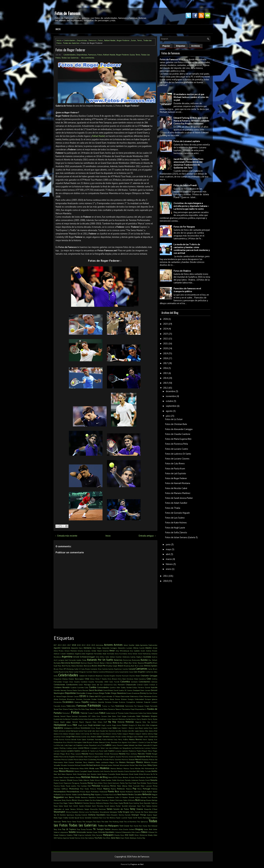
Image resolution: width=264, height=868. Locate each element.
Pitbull (100, 789)
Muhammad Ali (151, 768)
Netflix (154, 771)
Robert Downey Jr (103, 800)
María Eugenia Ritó (96, 757)
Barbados (57, 663)
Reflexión (147, 794)
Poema (113, 789)
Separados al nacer (61, 809)
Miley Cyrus (152, 765)
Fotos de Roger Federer (70, 50)
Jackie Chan (148, 728)
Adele (137, 645)
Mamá (91, 754)
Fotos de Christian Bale (176, 424)
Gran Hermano (143, 716)
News (63, 774)
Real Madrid (122, 794)
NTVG (115, 777)
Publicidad (103, 792)
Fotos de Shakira (182, 271)
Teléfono (154, 818)
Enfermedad (139, 699)
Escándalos (68, 702)
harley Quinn (131, 719)
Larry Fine (101, 745)
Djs (148, 693)
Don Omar (153, 693)
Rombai (86, 803)
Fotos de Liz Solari (174, 419)
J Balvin (131, 728)
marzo (169, 559)
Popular (166, 46)
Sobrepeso (113, 812)
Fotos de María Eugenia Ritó (178, 439)
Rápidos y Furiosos (102, 794)
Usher (155, 829)
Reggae (155, 794)
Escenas (78, 702)
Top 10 (65, 829)
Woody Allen (153, 835)
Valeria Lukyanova (61, 832)
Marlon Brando (103, 759)
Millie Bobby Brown (61, 768)
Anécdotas (70, 654)
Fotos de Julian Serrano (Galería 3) (181, 537)
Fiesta (71, 709)
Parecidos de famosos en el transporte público (187, 290)
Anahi (143, 651)
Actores (108, 645)
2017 (69, 645)
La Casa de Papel (151, 742)
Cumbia (93, 687)
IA (136, 725)
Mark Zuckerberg (90, 759)
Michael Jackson (93, 765)
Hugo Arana (117, 725)
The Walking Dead (116, 822)
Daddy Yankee (126, 687)
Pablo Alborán (84, 780)
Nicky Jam (86, 774)
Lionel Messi (84, 748)
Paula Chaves (152, 783)
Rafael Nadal (110, 40)
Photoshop (74, 789)
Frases (90, 713)
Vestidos (89, 832)
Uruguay (139, 829)
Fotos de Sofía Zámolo (176, 533)
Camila (105, 669)
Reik (66, 797)
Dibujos (96, 693)
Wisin (137, 835)
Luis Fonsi (99, 751)
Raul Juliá (113, 794)
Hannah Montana (119, 719)
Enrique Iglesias (151, 699)
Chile (87, 679)
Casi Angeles (139, 672)
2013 (60, 645)
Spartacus (70, 815)
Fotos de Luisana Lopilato (187, 141)
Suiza (133, 40)
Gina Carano (102, 716)
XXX (55, 838)
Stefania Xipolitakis (97, 815)
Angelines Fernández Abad (96, 654)
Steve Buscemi (112, 815)
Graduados (131, 716)
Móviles (138, 768)
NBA (138, 771)
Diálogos (89, 693)
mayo (169, 549)
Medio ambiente (102, 762)
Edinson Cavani (73, 696)
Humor (125, 725)
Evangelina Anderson (135, 702)
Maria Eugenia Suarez (112, 757)
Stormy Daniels (125, 815)
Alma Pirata (59, 651)
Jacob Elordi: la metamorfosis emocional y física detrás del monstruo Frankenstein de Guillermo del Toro (188, 163)
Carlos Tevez (69, 672)
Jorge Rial (70, 736)
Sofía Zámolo (135, 812)
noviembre (171, 396)
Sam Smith (73, 806)
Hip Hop (112, 722)
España (85, 702)
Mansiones (114, 754)
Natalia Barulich (111, 771)
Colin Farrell (114, 682)
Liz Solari (101, 748)
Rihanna (81, 800)
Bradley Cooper (112, 666)
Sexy (133, 809)
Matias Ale (153, 759)
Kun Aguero (123, 742)
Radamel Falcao (140, 792)
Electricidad (125, 696)
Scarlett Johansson (129, 806)
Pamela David (144, 780)
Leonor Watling (60, 748)
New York (57, 774)
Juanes (84, 737)
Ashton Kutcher (116, 657)
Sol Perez (145, 812)
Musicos (70, 771)
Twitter (108, 829)
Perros (113, 786)
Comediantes (144, 682)
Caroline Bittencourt (106, 672)
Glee (109, 716)
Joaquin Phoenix (129, 734)
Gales (108, 713)
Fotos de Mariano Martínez (178, 493)
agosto (169, 411)
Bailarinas (118, 660)
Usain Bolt (148, 829)
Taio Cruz (102, 818)
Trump (83, 829)
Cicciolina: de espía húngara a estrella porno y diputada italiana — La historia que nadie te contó (191, 206)
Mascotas (145, 759)
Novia (110, 777)
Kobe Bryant (87, 742)
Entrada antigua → (147, 536)
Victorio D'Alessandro (123, 832)
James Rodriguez (72, 731)
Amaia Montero (71, 651)
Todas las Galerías (71, 43)
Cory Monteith (119, 685)
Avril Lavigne (59, 660)
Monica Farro (129, 768)
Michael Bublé (80, 765)
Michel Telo (134, 765)
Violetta (70, 835)
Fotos (100, 40)
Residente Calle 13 (114, 797)
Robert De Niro (90, 800)
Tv (94, 829)
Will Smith (129, 835)
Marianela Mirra (143, 757)
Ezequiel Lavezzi (151, 702)
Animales (110, 654)
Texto (74, 822)
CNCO (106, 682)
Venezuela (81, 832)
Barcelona (66, 663)
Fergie (147, 706)
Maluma (85, 754)
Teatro (140, 818)
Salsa (61, 806)
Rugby (121, 803)
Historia (121, 722)
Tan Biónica (111, 818)
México (147, 762)
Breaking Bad (129, 666)
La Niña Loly (59, 745)
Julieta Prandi (115, 737)
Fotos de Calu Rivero (175, 464)
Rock (138, 800)
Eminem (79, 699)
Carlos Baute (59, 672)
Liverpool (94, 748)
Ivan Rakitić (122, 728)
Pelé (89, 786)
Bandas (144, 660)
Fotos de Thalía (173, 508)
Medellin (91, 762)
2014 (166, 378)
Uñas (120, 829)
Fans (113, 706)
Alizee (155, 648)
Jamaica (62, 731)
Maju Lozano (76, 754)
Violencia (62, 835)
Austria (154, 657)
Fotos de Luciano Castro (177, 449)
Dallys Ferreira (138, 687)
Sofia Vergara (124, 812)
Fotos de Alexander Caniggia (179, 429)
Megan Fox (114, 762)
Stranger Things (139, 815)
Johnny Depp (153, 734)
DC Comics (128, 690)
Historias (130, 722)
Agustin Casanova (62, 648)
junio (168, 544)
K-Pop (56, 739)
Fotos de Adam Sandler (176, 503)
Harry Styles (153, 719)
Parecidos (84, 783)
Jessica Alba (144, 731)
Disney (143, 693)
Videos (144, 832)
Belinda (109, 663)
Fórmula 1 (66, 713)
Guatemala (58, 719)
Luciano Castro (73, 751)
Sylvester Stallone (92, 818)
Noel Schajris (64, 777)
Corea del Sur (97, 685)
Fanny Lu (106, 706)
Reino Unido (75, 797)
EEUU (83, 696)
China (92, 679)
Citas (71, 682)
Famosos (93, 40)
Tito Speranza (142, 822)
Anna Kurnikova (121, 654)
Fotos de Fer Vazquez (184, 227)
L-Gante (141, 742)
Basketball (75, 663)
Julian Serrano (103, 736)
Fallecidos (71, 706)
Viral (75, 835)
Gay (145, 713)
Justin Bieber (138, 737)
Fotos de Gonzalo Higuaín (177, 513)
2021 (166, 344)
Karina (62, 739)
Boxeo (95, 666)
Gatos (141, 713)
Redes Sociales (135, 794)
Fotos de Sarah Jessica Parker (179, 498)
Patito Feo (124, 783)
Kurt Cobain (132, 742)
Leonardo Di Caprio (150, 745)
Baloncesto (136, 660)
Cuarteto (81, 687)
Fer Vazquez (139, 706)
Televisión (57, 822)
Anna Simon (133, 654)
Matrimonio (58, 762)
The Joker (105, 822)
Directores (136, 693)
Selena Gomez (152, 806)
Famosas (82, 706)
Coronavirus (108, 685)
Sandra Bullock (85, 806)
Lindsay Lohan (72, 748)
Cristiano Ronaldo (62, 687)
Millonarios (74, 768)
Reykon (125, 797)
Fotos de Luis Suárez (175, 518)
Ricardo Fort (146, 797)
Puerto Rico (113, 792)
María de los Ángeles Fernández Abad (73, 757)
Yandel (72, 838)
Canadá (132, 669)
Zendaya (133, 838)
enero (169, 569)
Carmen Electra (92, 672)
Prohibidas (95, 792)
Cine (149, 679)
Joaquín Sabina (141, 734)
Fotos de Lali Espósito (176, 473)
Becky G (103, 663)
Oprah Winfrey (152, 777)
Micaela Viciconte (67, 765)
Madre (139, 751)
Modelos (105, 768)
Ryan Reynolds (145, 803)
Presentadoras (73, 792)
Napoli (90, 771)
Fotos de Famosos (67, 13)
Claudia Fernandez (96, 682)
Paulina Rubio (59, 786)
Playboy (106, 789)
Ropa (116, 803)
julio (168, 416)
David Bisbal (108, 690)
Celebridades (69, 40)
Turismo (89, 829)
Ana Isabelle (135, 651)
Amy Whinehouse (122, 651)
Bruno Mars (58, 669)
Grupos (154, 716)
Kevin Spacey (148, 739)
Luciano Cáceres (60, 751)
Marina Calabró (67, 759)
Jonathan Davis (60, 737)
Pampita (154, 780)
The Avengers (87, 822)
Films (76, 709)
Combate (134, 682)
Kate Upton (82, 739)
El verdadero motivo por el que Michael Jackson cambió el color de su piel (191, 97)
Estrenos (108, 702)
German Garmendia (79, 716)
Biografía (148, 663)
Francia (84, 713)
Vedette (72, 832)
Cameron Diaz (96, 669)
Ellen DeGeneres (145, 696)
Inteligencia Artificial (72, 728)
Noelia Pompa (75, 777)
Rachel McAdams (126, 792)
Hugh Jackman (94, 725)
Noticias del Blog (99, 777)
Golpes (124, 716)
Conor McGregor (85, 685)
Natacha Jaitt (98, 771)
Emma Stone (109, 699)
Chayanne (57, 679)
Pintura (93, 789)
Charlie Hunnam (122, 676)
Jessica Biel (153, 731)
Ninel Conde (134, 774)
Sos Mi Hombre (60, 815)
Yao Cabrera (89, 838)
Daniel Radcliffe (151, 687)
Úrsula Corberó (129, 829)
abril (168, 554)
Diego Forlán (105, 693)
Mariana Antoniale (129, 757)
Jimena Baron (106, 734)
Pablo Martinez (118, 780)
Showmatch (59, 812)
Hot (75, 725)
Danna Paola (72, 690)
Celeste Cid (83, 676)
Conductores (72, 684)
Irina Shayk (96, 728)
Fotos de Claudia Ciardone (178, 434)
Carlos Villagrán (80, 672)
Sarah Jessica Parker (113, 806)
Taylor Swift (133, 818)
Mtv (143, 768)
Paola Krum (58, 783)
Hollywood (60, 725)
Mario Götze (78, 759)
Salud (66, 806)
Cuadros (73, 687)
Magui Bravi (65, 754)
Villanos (151, 832)
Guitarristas (83, 719)
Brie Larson (139, 666)
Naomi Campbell (81, 771)
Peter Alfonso (122, 786)
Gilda (94, 716)
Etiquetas (181, 46)
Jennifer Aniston (122, 731)
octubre (169, 401)
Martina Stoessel (128, 759)
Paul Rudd (132, 783)
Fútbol (102, 713)
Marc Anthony (132, 754)
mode (97, 768)
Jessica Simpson (69, 734)
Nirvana (147, 774)
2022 (84, 645)
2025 (93, 645)
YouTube (98, 838)
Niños (141, 774)
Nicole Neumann (122, 774)
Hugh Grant (83, 725)
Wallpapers (108, 835)
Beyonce (141, 663)
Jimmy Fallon (117, 734)
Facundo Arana (60, 706)
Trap (78, 829)
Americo (106, 651)
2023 (166, 334)
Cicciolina (142, 679)
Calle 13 (77, 669)
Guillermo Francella (70, 719)
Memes (122, 762)
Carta (117, 672)
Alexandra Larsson (125, 648)
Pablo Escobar (106, 780)
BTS (65, 669)
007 (55, 645)
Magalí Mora (147, 751)
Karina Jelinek (71, 739)
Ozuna (75, 780)
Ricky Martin (67, 800)
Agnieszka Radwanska (149, 645)
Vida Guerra (136, 832)
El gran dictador (106, 696)
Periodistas (105, 786)
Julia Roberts (92, 737)
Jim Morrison (95, 734)
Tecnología (147, 818)
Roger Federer (123, 40)
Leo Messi (139, 745)
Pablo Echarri (95, 780)
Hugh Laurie (106, 725)
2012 (166, 388)
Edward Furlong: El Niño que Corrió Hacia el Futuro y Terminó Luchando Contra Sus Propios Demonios (191, 121)
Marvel (138, 759)
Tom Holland (153, 826)
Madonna (132, 751)
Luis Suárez (109, 751)
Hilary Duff (102, 722)
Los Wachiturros (138, 748)
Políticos (121, 789)
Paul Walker (142, 783)
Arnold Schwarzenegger (84, 657)
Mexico (139, 762)
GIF (89, 716)
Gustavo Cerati (94, 719)
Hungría (132, 725)
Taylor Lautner (122, 818)
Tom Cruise (124, 826)
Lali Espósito (78, 745)
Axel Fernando (70, 660)
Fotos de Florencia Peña (177, 444)
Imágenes (154, 725)
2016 (166, 368)
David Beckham (96, 690)
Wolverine (143, 835)
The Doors (97, 822)
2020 (79, 645)
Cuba (86, 687)
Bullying (70, 669)
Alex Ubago (97, 648)
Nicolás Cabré (96, 774)
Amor (112, 651)
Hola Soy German (150, 722)
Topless (73, 829)
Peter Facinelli (134, 786)
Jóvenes (78, 737)
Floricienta (126, 709)
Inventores (86, 728)
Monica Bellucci (117, 768)
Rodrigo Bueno (146, 800)
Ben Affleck (124, 663)
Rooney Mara (109, 803)
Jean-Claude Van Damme (105, 731)
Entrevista (58, 702)
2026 (166, 319)
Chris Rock (122, 679)
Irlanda (104, 728)
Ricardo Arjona (135, 797)
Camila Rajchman (115, 669)
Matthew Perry (81, 762)
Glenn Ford (116, 716)
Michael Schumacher (121, 765)
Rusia (126, 803)
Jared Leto (91, 731)
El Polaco (117, 696)
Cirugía (65, 682)
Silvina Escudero (72, 812)
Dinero (129, 693)
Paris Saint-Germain (111, 783)
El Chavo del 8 (93, 696)
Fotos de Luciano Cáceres (177, 459)
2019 (166, 353)
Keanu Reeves (136, 739)
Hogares (138, 722)
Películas (96, 786)
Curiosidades (103, 687)
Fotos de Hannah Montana (178, 483)
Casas (131, 672)
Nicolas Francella (108, 774)
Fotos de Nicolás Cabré (176, 488)
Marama (122, 754)
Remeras (84, 797)
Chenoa (65, 679)
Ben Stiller (133, 663)
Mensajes (131, 762)
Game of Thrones (117, 713)
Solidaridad (153, 812)
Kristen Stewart (99, 742)
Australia (147, 657)
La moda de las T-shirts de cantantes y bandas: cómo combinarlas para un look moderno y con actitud (192, 249)
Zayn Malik (125, 838)
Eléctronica (134, 696)
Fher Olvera (63, 709)
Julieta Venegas (127, 737)
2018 (74, 645)
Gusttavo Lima (105, 719)
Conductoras (59, 684)
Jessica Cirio (58, 734)
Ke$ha (126, 739)
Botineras (88, 666)
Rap (93, 794)
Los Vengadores (125, 748)
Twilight (100, 829)
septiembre (171, 406)
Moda (92, 768)
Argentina (67, 656)
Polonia (129, 789)
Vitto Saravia (97, 835)
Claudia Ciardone (81, 682)
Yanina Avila (80, 838)
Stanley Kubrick (81, 815)
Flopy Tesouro (90, 709)
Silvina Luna (84, 812)
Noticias (86, 777)
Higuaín (88, 722)
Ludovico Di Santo (88, 751)
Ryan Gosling (134, 803)
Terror (69, 822)
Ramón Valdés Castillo (74, 794)
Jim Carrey (85, 734)
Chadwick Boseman (95, 676)
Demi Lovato (145, 690)
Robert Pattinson (116, 800)
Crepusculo (131, 684)
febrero (169, 564)
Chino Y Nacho (101, 679)
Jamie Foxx (83, 731)
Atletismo (126, 657)
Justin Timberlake (151, 737)
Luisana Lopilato (121, 751)
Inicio (58, 29)
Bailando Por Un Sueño (100, 660)
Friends (96, 713)
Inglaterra (58, 728)
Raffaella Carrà (60, 794)
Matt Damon (69, 762)
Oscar (70, 780)
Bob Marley (66, 666)
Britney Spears (151, 666)
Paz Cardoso (82, 786)
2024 (88, 645)
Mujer (56, 771)
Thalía (79, 822)
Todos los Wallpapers (108, 826)
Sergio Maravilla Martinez (95, 809)
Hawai (56, 722)
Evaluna (122, 702)
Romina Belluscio (96, 803)
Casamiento (124, 672)
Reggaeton (59, 797)
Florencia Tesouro (114, 709)
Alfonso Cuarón (139, 648)
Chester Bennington (76, 679)
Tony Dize (57, 829)
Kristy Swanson (112, 742)
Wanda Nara (119, 835)
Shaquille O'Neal (151, 809)
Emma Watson (121, 699)
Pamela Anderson (131, 780)
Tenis (139, 40)
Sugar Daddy (63, 818)
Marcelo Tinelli (144, 754)
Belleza (116, 663)
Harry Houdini (142, 719)
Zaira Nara (115, 838)
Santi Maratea (98, 806)
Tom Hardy (143, 826)
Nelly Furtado (146, 771)
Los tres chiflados (112, 748)
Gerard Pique (66, 716)
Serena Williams (77, 809)
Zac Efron (107, 838)
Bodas (74, 666)
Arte (97, 657)
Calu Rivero (86, 669)
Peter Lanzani (146, 786)
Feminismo (129, 706)
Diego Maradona (118, 693)
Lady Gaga (68, 745)
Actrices (118, 645)
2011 (166, 576)
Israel (110, 728)
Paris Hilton (98, 783)
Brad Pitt (102, 666)
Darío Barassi (83, 690)
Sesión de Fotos (121, 809)
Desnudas (81, 693)
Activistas (100, 645)
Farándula (120, 706)
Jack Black (139, 728)
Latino (108, 745)
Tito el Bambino (130, 822)
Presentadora (60, 792)
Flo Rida (81, 709)
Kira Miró (67, 742)
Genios (149, 713)
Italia (115, 728)
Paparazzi (68, 783)
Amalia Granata (84, 651)
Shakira (140, 809)
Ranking (87, 794)
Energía (131, 699)
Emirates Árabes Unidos (93, 699)
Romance (79, 803)
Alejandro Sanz (77, 648)
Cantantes (141, 669)
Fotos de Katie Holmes (176, 523)
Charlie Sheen (135, 676)
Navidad (133, 771)
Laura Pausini (117, 745)
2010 (166, 581)
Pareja (90, 783)
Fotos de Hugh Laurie (175, 528)
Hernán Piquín (78, 722)
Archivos (196, 46)
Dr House (57, 696)
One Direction (140, 777)
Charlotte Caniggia (149, 676)
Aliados (149, 648)
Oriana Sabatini (60, 780)
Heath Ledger (66, 722)
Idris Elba (146, 725)
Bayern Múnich (93, 663)
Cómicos (154, 682)
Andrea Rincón (152, 651)
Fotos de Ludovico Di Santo (178, 454)
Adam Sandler (129, 645)
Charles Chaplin (109, 676)
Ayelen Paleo (81, 660)
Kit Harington (77, 742)
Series (110, 809)
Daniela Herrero (60, 690)
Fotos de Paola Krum (175, 469)
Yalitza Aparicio (63, 838)
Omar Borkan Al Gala (126, 777)
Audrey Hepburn (136, 657)
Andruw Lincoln (60, 654)
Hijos (94, 722)
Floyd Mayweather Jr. (139, 709)
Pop (135, 789)
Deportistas (82, 40)
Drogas (64, 696)
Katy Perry (118, 739)
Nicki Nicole (77, 774)
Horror (69, 725)
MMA (86, 768)
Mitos (82, 768)
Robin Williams (129, 800)
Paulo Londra (71, 786)
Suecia (149, 815)
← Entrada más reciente (66, 536)
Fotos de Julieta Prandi (185, 185)
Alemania (88, 648)
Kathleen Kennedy (94, 739)
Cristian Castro (143, 685)
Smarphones (104, 812)
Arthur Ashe (104, 657)
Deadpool (136, 690)
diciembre (170, 391)
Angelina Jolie (80, 654)
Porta (139, 789)
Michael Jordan (107, 765)
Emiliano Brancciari (67, 699)
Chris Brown (112, 679)
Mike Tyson (143, 765)
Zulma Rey (141, 838)
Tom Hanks (134, 826)
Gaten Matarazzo (131, 713)
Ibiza (140, 725)
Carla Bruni (153, 669)
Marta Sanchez (115, 759)
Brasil (120, 666)
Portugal (146, 789)
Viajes (95, 832)
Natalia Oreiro (123, 771)
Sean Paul (141, 806)
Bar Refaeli (153, 660)
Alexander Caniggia (110, 648)
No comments (88, 58)
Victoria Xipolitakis (106, 832)
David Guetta (119, 690)
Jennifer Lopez (133, 731)
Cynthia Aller (115, 687)
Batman (84, 663)
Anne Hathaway (144, 654)
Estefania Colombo (97, 702)
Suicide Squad (74, 818)
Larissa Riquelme (89, 745)
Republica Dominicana (97, 797)
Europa (115, 702)
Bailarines (127, 660)
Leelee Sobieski (129, 745)
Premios (154, 789)
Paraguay (76, 783)
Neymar (69, 774)
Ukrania (115, 829)
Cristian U (153, 685)
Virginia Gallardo (85, 835)
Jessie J (78, 734)
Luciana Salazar (151, 748)
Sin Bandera (94, 812)
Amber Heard (97, 651)
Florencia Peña (102, 709)
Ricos (75, 800)
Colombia (125, 682)
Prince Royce (85, 792)
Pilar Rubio (84, 789)
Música (62, 771)
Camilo (125, 669)
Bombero (80, 666)
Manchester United (102, 754)
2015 (64, 645)
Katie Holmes (108, 739)
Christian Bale (132, 679)
